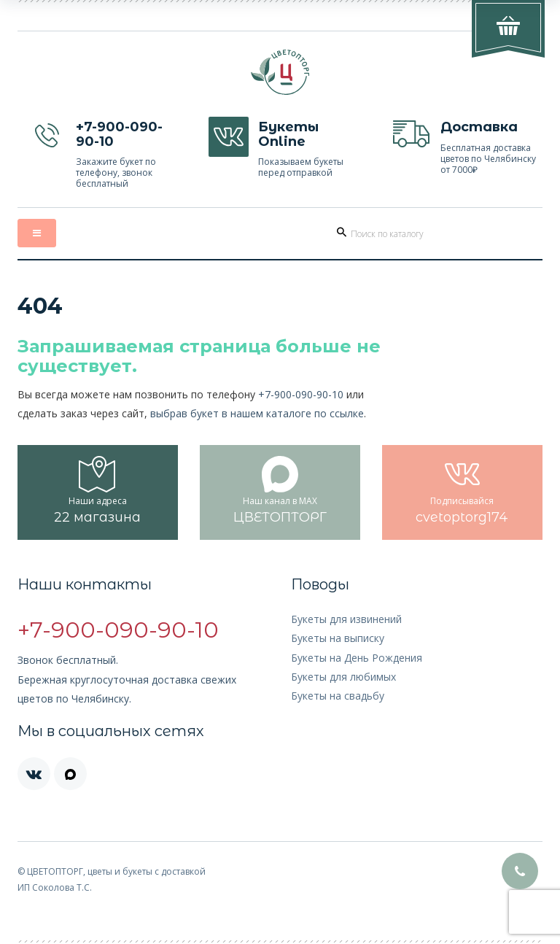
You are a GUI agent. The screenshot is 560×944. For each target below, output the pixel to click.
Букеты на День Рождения (357, 658)
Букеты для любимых (343, 677)
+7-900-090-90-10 (301, 394)
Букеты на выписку (338, 638)
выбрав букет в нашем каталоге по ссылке (257, 413)
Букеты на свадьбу (338, 696)
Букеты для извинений (346, 619)
